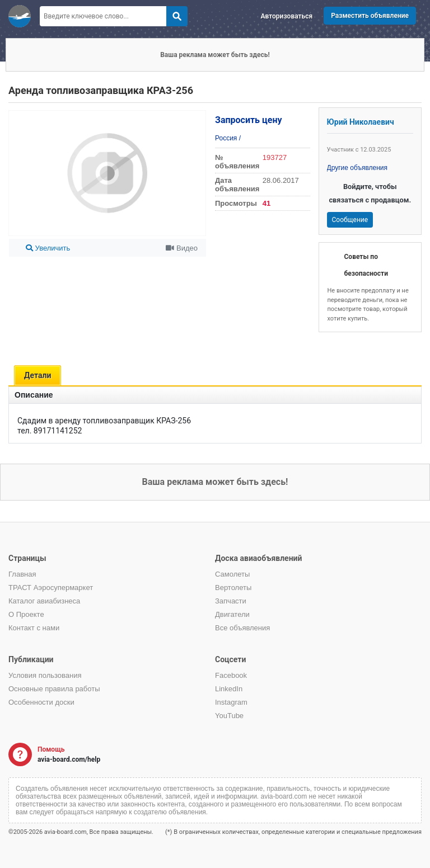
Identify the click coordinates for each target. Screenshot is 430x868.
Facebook (231, 675)
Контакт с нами (34, 628)
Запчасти (231, 601)
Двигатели (232, 614)
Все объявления (242, 628)
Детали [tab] (38, 375)
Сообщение (350, 220)
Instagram (231, 702)
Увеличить (48, 248)
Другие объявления (357, 168)
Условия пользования (45, 675)
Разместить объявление (370, 16)
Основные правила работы (54, 689)
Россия (227, 138)
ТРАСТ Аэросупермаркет (51, 588)
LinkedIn (229, 689)
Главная (22, 574)
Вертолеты (233, 588)
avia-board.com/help (69, 759)
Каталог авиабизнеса (44, 601)
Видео (182, 248)
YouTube (229, 716)
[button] (196, 117)
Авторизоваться (287, 16)
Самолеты (232, 574)
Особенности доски (41, 702)
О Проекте (26, 614)
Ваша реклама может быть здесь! (215, 55)
